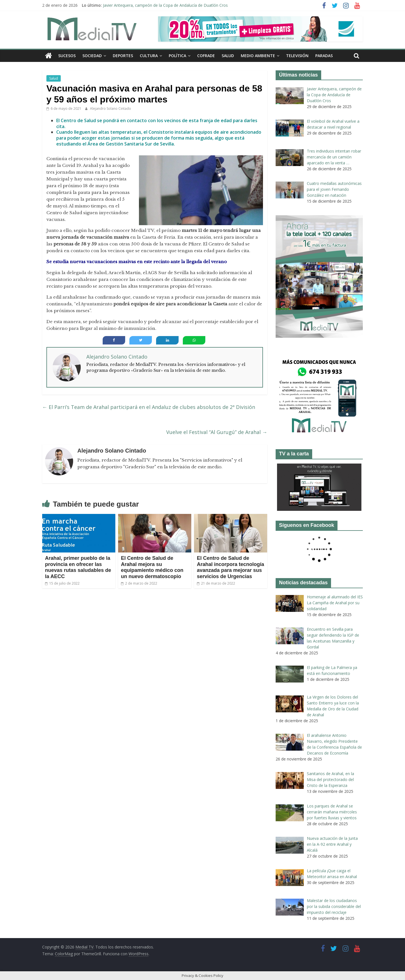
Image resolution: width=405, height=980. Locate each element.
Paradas (324, 56)
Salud (228, 56)
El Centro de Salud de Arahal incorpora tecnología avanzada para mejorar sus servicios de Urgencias (230, 567)
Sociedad (92, 56)
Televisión (297, 56)
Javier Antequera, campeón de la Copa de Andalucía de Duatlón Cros (165, 5)
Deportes (123, 56)
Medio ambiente (258, 56)
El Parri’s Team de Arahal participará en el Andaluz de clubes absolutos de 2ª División (149, 407)
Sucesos (67, 56)
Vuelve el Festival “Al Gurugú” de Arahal (217, 432)
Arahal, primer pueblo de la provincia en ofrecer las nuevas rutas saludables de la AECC (78, 567)
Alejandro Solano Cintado (111, 108)
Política (177, 56)
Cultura (149, 56)
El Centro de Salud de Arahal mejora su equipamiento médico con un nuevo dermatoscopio (152, 567)
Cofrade (206, 56)
